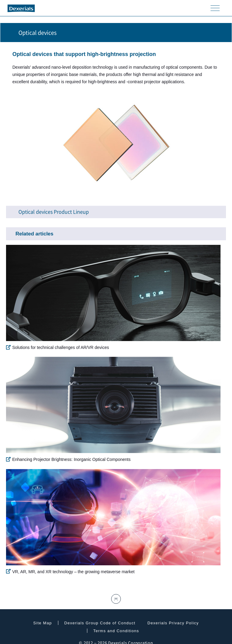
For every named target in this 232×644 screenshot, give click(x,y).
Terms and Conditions (116, 631)
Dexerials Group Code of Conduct (100, 623)
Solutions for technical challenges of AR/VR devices (57, 347)
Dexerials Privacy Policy (173, 623)
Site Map (43, 623)
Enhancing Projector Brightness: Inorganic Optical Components (68, 459)
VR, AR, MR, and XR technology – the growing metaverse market (70, 571)
